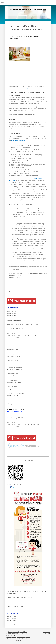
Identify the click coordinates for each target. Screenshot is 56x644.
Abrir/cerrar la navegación (28, 2)
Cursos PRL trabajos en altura (15, 606)
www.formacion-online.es (14, 363)
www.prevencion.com (13, 395)
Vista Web (47, 634)
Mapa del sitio (24, 632)
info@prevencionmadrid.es (14, 320)
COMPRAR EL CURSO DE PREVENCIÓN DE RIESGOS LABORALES (26, 37)
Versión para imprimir (13, 632)
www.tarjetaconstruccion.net (14, 382)
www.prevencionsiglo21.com (15, 369)
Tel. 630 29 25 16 (12, 314)
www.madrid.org (11, 376)
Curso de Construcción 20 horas (16, 639)
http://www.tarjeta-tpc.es (13, 356)
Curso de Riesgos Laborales (14, 602)
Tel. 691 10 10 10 (12, 311)
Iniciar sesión (46, 632)
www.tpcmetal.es (11, 389)
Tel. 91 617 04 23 (12, 316)
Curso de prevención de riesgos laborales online (19, 598)
